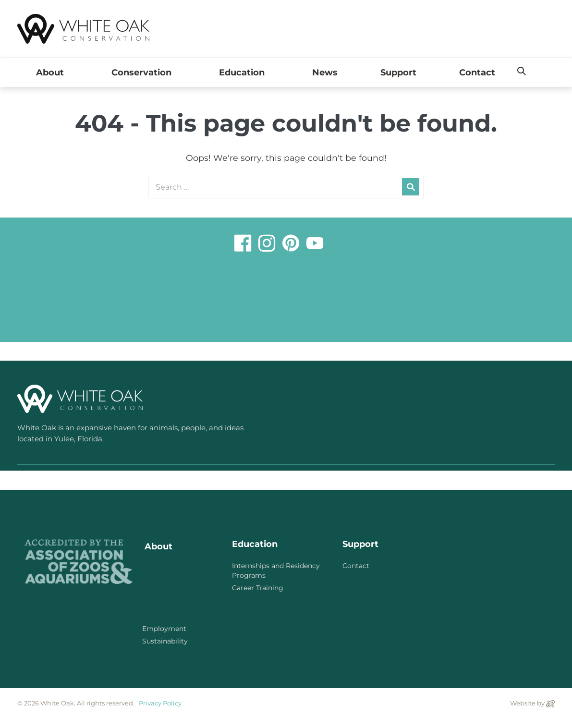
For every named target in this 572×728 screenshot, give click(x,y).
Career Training (258, 588)
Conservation (144, 73)
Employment (164, 629)
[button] (522, 72)
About (52, 73)
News (325, 73)
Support (398, 73)
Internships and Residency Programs (276, 570)
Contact (477, 73)
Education (244, 73)
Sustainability (165, 641)
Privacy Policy (160, 703)
